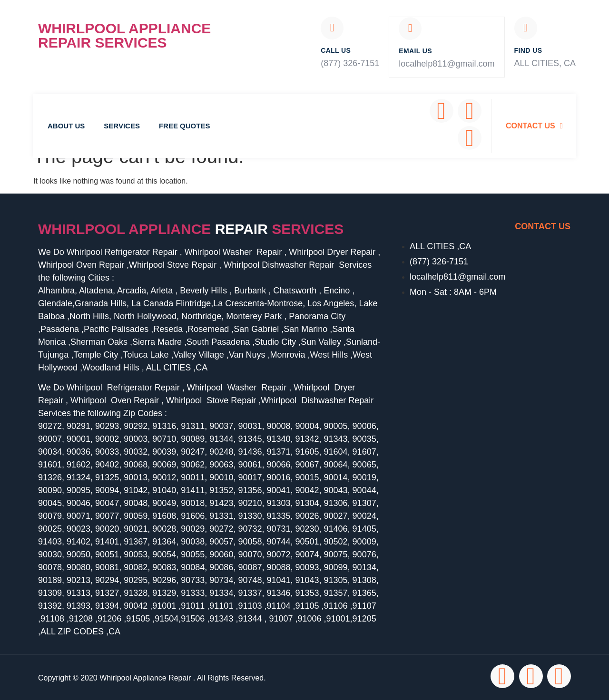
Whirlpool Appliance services (191, 228)
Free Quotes (185, 125)
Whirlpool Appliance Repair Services (124, 35)
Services (122, 125)
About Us (66, 125)
